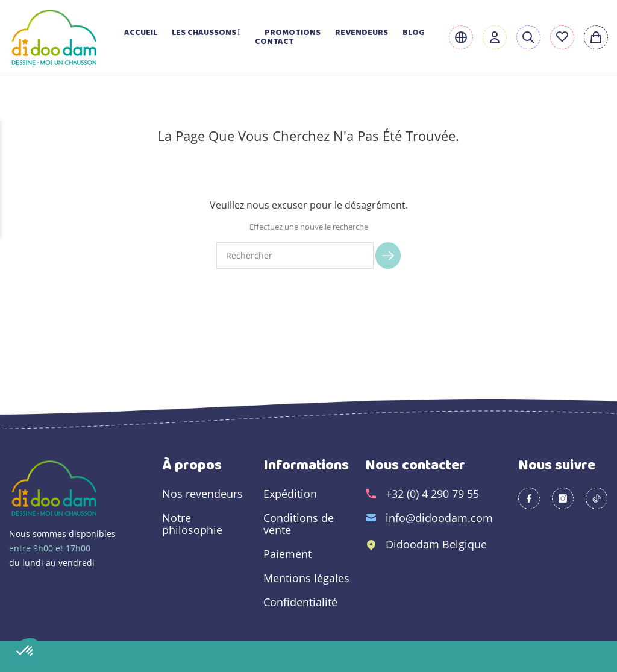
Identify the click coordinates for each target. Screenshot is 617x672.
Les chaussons (211, 33)
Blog (414, 33)
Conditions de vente (299, 524)
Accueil (141, 33)
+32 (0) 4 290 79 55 (432, 494)
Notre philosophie (192, 524)
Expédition (290, 494)
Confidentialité (300, 602)
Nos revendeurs (202, 494)
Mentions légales (306, 578)
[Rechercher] (295, 256)
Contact (274, 42)
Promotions (293, 33)
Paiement (287, 554)
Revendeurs (362, 33)
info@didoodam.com (439, 518)
